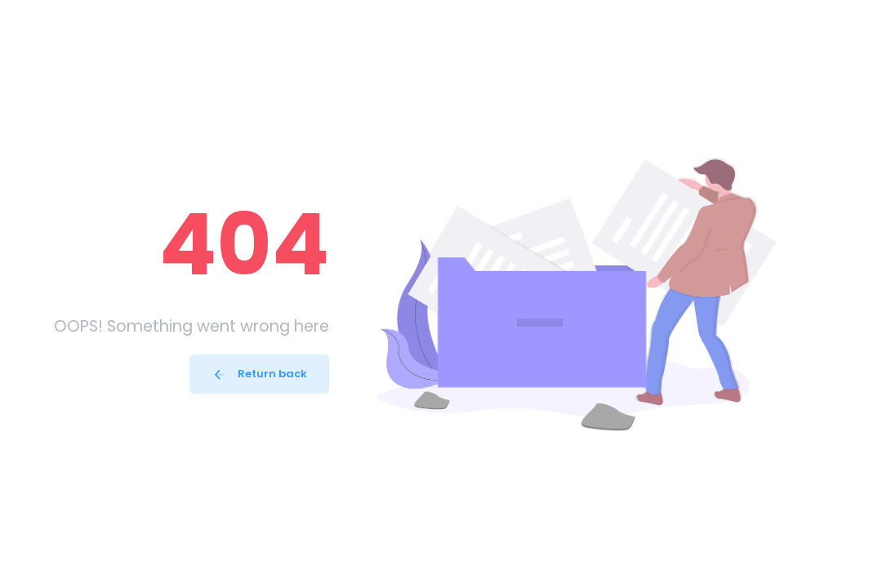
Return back (259, 374)
